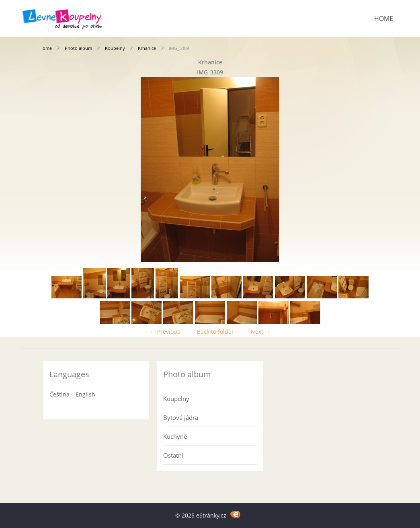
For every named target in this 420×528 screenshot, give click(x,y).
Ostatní (173, 455)
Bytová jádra (181, 417)
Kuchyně (175, 436)
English (85, 394)
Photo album (78, 48)
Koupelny (115, 48)
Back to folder (215, 332)
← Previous (165, 332)
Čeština (59, 394)
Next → (261, 332)
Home (384, 18)
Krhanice (147, 48)
